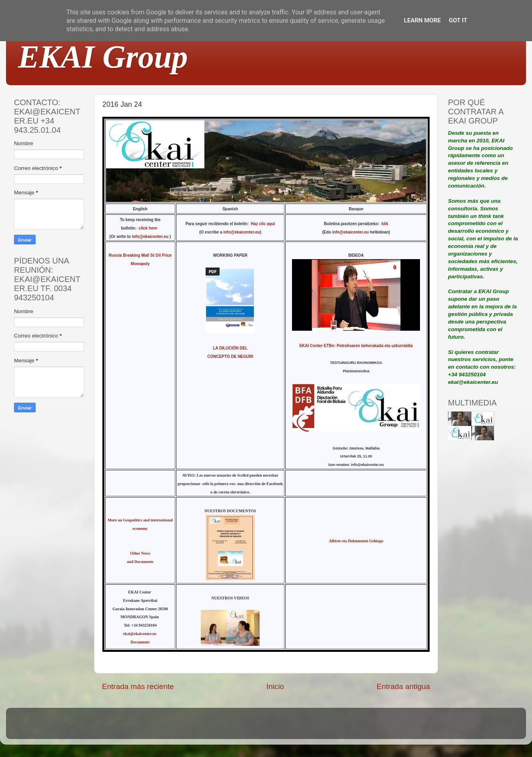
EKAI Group (103, 57)
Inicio (275, 686)
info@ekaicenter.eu (151, 237)
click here (149, 228)
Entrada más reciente (138, 686)
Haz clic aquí (263, 224)
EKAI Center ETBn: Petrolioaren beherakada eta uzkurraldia (356, 346)
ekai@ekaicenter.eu (140, 634)
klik (385, 224)
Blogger (318, 727)
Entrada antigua (403, 686)
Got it (458, 20)
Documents (140, 642)
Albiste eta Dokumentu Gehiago (356, 541)
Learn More (422, 20)
